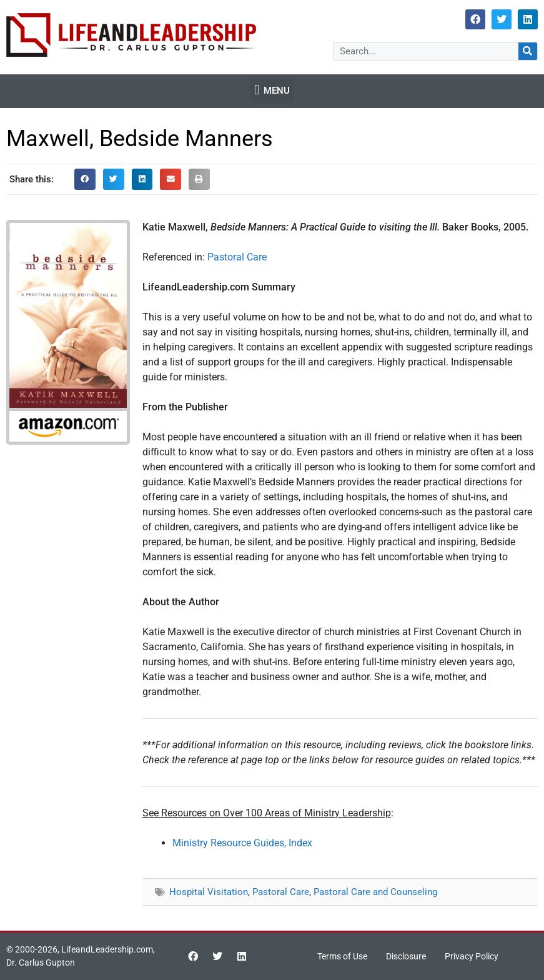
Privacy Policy (472, 956)
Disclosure (406, 956)
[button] (272, 90)
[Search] (528, 51)
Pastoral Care (237, 257)
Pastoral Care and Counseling (375, 892)
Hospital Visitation (209, 892)
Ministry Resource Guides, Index (242, 843)
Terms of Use (342, 956)
